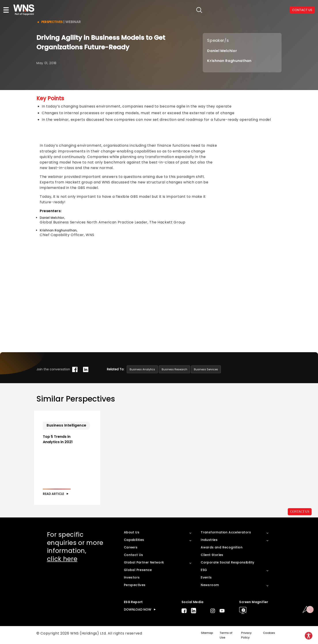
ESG (204, 570)
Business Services (206, 369)
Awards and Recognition (222, 547)
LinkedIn (194, 611)
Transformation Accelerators (226, 532)
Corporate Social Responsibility (227, 562)
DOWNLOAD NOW (138, 609)
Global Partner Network (144, 562)
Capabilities (134, 540)
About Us (132, 532)
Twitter (203, 611)
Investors (132, 577)
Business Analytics (142, 369)
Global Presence (138, 570)
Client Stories (212, 555)
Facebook (184, 611)
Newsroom (210, 585)
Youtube (222, 611)
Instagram (213, 611)
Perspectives (52, 22)
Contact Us (133, 555)
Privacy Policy (246, 635)
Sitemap (207, 633)
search (199, 10)
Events (206, 577)
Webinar (73, 22)
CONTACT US (300, 512)
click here (62, 559)
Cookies (269, 633)
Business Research (174, 369)
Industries (209, 540)
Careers (131, 547)
